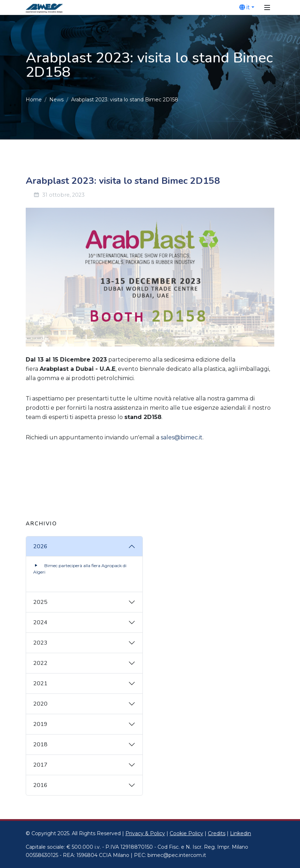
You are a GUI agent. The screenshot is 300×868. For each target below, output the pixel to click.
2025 (40, 602)
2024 (40, 622)
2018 (40, 745)
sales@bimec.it (182, 437)
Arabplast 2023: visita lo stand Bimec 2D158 (125, 100)
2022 (40, 663)
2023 (40, 643)
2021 (40, 683)
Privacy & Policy (145, 833)
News (56, 100)
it (245, 7)
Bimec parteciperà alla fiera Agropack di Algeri (80, 568)
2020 (40, 704)
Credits (217, 833)
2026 (40, 546)
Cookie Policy (186, 833)
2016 (40, 785)
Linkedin (241, 833)
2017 (40, 765)
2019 (40, 724)
